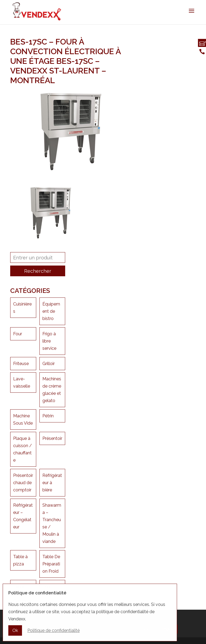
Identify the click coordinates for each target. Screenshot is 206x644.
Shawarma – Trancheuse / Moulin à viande (52, 523)
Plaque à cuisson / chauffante (23, 449)
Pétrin (48, 416)
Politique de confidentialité (54, 631)
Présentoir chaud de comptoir (23, 483)
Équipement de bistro (51, 311)
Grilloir (49, 364)
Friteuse (21, 364)
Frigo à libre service (49, 341)
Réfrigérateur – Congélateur (23, 516)
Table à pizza (20, 560)
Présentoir (52, 438)
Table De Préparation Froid (51, 564)
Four (18, 334)
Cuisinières (22, 308)
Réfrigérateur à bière (52, 483)
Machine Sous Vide (23, 419)
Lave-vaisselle (22, 382)
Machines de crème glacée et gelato (52, 390)
